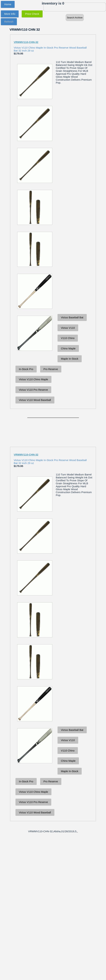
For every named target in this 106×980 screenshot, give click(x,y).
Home (8, 4)
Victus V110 (68, 328)
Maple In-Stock (70, 359)
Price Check (32, 14)
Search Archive (75, 18)
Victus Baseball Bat (72, 317)
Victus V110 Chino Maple (34, 379)
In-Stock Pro (26, 369)
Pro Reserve (51, 369)
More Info (10, 14)
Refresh (9, 22)
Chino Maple (68, 348)
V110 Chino (68, 338)
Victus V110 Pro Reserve (33, 390)
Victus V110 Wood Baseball (35, 400)
